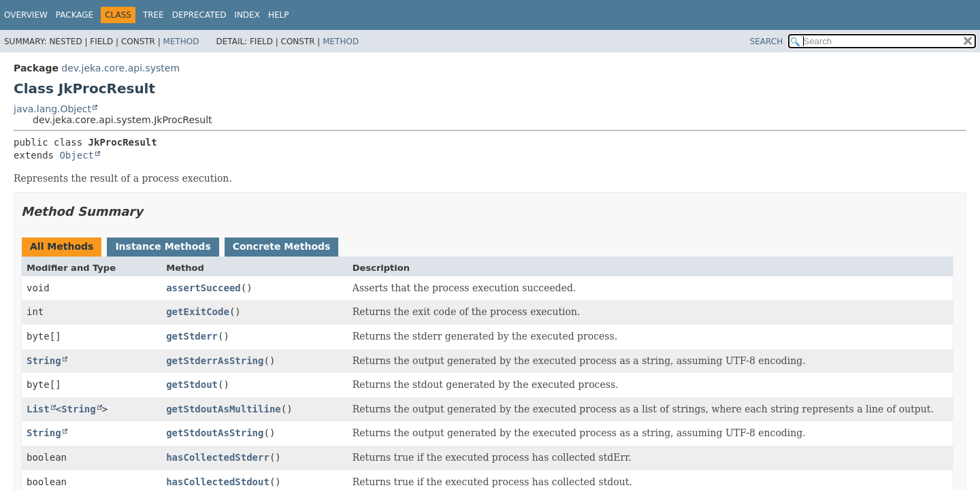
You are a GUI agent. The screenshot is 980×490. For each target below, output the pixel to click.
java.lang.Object (52, 109)
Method (181, 42)
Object (77, 155)
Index (247, 15)
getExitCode (198, 312)
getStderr (192, 336)
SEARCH (767, 42)
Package (75, 15)
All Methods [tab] (62, 246)
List (38, 409)
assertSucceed (203, 288)
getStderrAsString (215, 361)
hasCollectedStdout (218, 482)
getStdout (192, 385)
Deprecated (199, 15)
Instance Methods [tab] (163, 246)
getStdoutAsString (215, 433)
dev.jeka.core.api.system (120, 68)
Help (279, 15)
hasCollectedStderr (218, 457)
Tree (153, 15)
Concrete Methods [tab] (282, 246)
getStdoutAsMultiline (224, 409)
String (44, 361)
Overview (26, 15)
